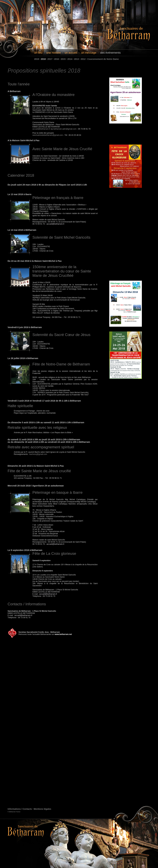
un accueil (71, 53)
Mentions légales (42, 809)
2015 (63, 59)
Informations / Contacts (20, 809)
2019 (37, 59)
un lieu (38, 53)
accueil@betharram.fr (42, 129)
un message (89, 53)
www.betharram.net (63, 634)
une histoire (53, 53)
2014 (70, 59)
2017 (50, 59)
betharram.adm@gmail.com (65, 129)
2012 (83, 59)
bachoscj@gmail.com (38, 454)
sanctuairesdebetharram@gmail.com (48, 135)
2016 (57, 59)
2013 (76, 59)
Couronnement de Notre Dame (103, 59)
